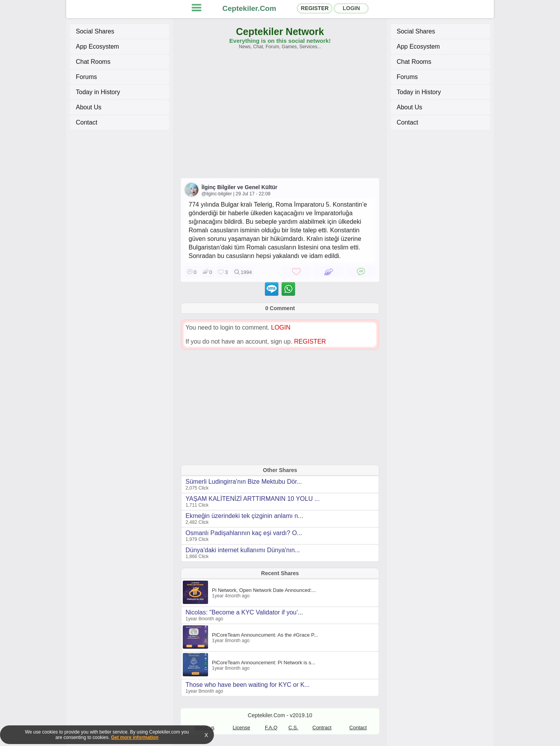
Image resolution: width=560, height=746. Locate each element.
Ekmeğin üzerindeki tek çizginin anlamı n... (244, 516)
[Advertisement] (280, 118)
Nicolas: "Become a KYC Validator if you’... (244, 612)
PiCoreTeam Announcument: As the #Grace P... (265, 635)
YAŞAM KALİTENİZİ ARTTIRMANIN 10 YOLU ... (253, 499)
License (241, 728)
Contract (322, 728)
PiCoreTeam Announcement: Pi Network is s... (264, 663)
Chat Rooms (93, 62)
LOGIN (351, 8)
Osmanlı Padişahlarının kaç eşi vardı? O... (244, 533)
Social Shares (95, 31)
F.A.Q (271, 728)
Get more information (135, 737)
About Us (89, 107)
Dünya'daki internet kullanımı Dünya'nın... (243, 550)
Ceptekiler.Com (249, 8)
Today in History (98, 92)
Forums (86, 77)
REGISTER (315, 8)
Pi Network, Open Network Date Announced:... (264, 590)
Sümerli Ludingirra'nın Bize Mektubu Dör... (244, 482)
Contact (87, 122)
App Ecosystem (97, 47)
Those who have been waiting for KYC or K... (248, 685)
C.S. (293, 728)
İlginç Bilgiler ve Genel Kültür (239, 187)
